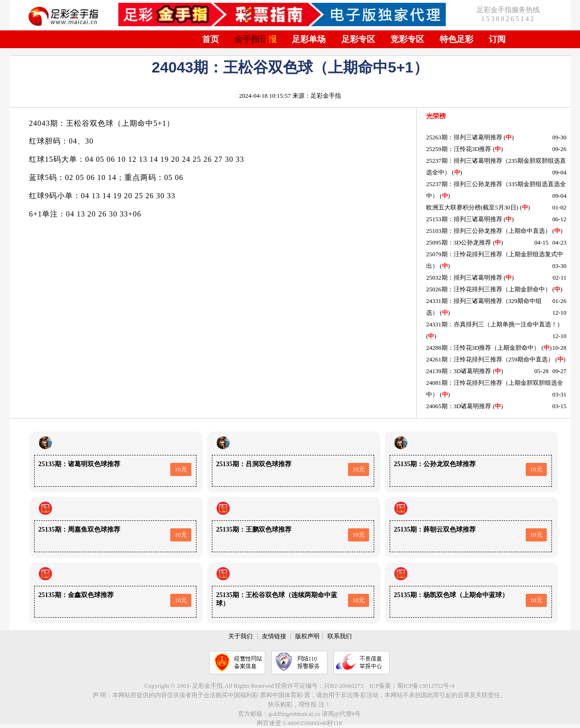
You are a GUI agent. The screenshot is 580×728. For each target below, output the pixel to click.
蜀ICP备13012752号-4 (426, 686)
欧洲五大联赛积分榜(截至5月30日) (472, 207)
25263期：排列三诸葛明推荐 (464, 137)
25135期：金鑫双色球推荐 (76, 595)
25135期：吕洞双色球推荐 (254, 464)
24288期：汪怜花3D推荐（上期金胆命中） (483, 348)
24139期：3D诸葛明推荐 (459, 371)
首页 (210, 39)
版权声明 (307, 636)
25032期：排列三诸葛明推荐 (464, 278)
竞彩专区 (407, 39)
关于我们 (240, 636)
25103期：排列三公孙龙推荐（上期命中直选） (489, 231)
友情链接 (274, 636)
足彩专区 (358, 39)
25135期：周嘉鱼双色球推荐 (79, 530)
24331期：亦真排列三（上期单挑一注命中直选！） (495, 324)
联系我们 (340, 636)
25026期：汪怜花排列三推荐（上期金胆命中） (489, 289)
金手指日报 (255, 39)
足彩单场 (309, 39)
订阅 (497, 39)
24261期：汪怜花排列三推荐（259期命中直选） (490, 359)
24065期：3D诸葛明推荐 (459, 406)
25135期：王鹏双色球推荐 (254, 530)
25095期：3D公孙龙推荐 (459, 242)
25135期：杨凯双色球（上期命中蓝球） (451, 595)
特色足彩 (457, 39)
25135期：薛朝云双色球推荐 (435, 530)
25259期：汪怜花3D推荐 (459, 149)
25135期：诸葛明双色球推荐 (79, 464)
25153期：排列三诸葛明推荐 (464, 219)
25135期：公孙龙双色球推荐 (435, 464)
